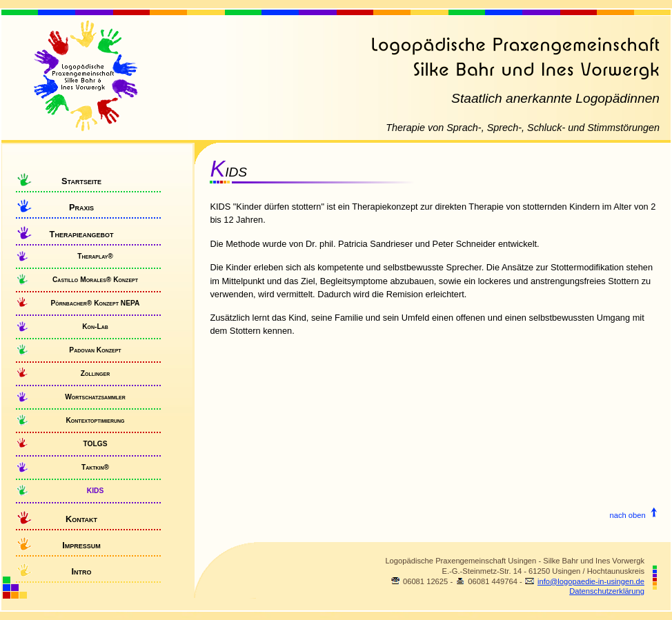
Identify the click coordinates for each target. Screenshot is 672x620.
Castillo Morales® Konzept (95, 280)
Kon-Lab (95, 327)
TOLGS (95, 444)
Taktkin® (95, 467)
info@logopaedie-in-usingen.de (591, 581)
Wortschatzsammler (95, 397)
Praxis (81, 207)
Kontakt (81, 519)
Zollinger (95, 373)
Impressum (81, 545)
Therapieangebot (82, 234)
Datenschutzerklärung (607, 591)
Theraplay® (95, 256)
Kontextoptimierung (95, 420)
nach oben (633, 515)
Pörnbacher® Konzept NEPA (95, 303)
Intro (81, 571)
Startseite (81, 181)
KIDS (95, 491)
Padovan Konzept (95, 350)
